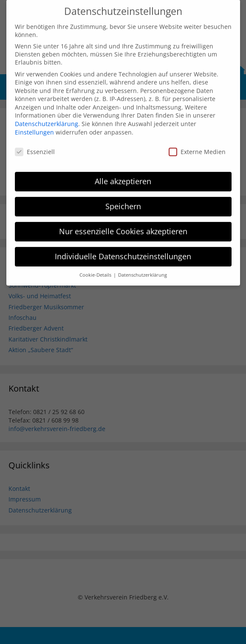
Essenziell (35, 144)
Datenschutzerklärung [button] (143, 267)
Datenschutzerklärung (47, 116)
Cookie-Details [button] (96, 267)
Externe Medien (197, 144)
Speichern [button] (123, 199)
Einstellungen (34, 124)
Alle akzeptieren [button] (123, 174)
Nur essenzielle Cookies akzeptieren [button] (123, 224)
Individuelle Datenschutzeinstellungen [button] (123, 249)
